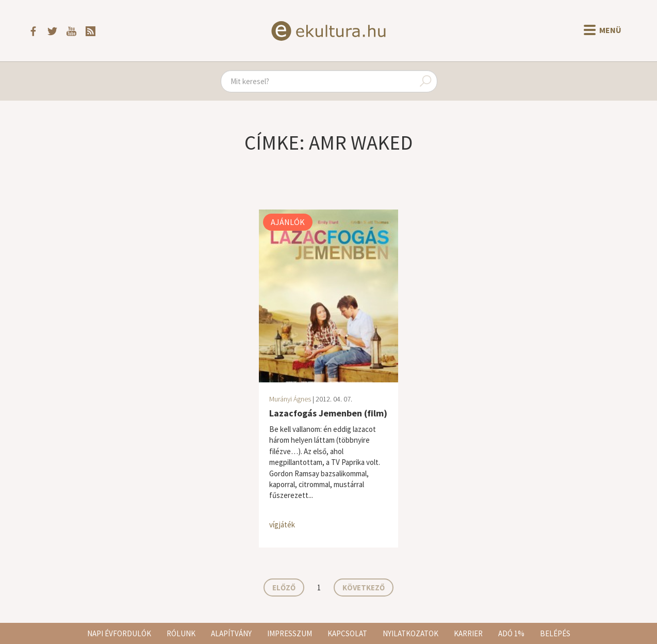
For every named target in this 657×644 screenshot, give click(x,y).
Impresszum (290, 633)
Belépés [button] (555, 633)
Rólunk (181, 633)
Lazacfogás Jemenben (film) (328, 413)
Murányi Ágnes (290, 399)
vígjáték (282, 525)
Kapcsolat (347, 633)
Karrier (468, 633)
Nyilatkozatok (410, 633)
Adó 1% (511, 633)
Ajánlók (288, 222)
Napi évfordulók (119, 633)
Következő (364, 587)
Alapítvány (231, 633)
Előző (284, 587)
